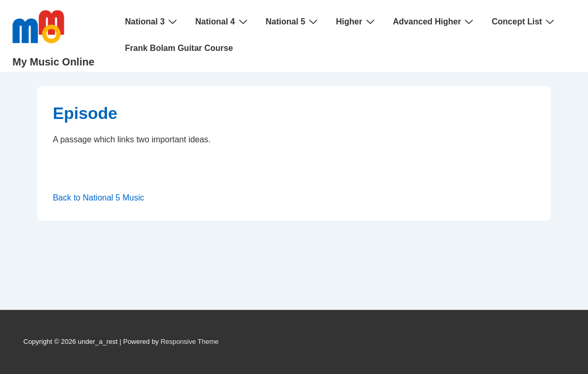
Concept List (524, 21)
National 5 (293, 21)
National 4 (222, 21)
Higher (357, 21)
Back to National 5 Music (99, 198)
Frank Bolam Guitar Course (179, 48)
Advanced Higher (435, 21)
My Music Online (53, 62)
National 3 (152, 21)
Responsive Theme (189, 342)
